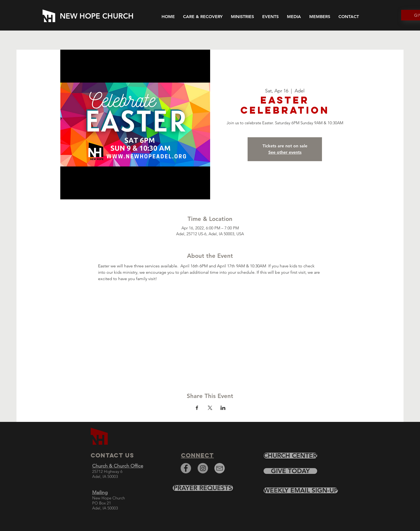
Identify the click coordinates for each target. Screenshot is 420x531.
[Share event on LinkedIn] (223, 408)
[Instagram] (203, 468)
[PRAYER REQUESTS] (203, 488)
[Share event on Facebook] (197, 408)
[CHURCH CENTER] (290, 456)
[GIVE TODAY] (290, 471)
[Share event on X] (210, 408)
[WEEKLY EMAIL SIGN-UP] (301, 490)
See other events (285, 152)
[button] (294, 16)
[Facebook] (186, 468)
